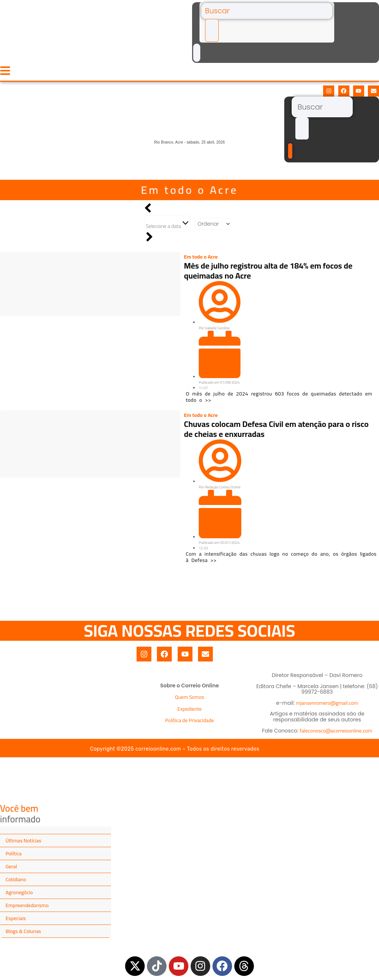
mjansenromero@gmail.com (327, 706)
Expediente (189, 712)
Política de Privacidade (189, 724)
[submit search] (210, 32)
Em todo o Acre (190, 193)
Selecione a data (167, 228)
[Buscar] (265, 11)
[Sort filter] (213, 227)
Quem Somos (189, 701)
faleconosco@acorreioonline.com (336, 734)
